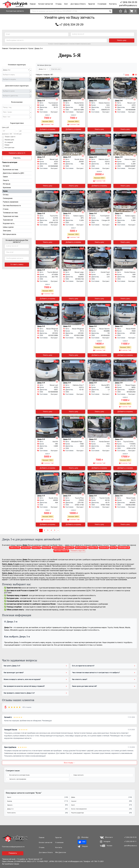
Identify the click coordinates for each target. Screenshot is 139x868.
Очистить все (56, 69)
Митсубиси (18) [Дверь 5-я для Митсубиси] (81, 548)
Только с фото (9, 137)
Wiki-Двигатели (61, 853)
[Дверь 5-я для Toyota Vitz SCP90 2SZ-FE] (48, 201)
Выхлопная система (17, 170)
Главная (33, 4)
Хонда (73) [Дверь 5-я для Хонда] (36, 548)
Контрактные (8, 148)
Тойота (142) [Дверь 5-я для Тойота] (15, 548)
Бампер (38, 801)
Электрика (17, 231)
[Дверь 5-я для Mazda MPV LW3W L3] (99, 370)
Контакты (113, 4)
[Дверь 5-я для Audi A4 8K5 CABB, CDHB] (48, 427)
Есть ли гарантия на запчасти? (83, 666)
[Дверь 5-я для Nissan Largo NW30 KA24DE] (73, 258)
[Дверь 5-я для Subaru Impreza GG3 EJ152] (99, 88)
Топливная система (17, 213)
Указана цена (8, 140)
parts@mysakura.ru (128, 6)
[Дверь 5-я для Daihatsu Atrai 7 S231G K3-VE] (99, 145)
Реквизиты (13, 853)
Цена (127, 75)
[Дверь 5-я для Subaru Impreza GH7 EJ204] (125, 145)
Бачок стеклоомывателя (102, 809)
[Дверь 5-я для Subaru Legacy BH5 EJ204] (125, 201)
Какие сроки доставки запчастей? (84, 686)
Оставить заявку (17, 265)
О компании (102, 4)
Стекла (17, 209)
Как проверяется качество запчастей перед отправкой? (24, 686)
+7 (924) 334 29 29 (128, 2)
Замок (17, 177)
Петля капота (38, 813)
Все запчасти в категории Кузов (19, 775)
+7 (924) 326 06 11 (130, 842)
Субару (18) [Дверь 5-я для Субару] (93, 548)
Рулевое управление (17, 202)
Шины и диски (17, 227)
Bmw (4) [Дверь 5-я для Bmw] (113, 548)
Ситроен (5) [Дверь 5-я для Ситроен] (104, 548)
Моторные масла (9, 234)
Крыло (38, 797)
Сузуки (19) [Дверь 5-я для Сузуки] (69, 548)
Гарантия (91, 4)
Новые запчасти (78, 775)
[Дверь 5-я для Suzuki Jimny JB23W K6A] (73, 145)
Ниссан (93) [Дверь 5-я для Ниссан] (26, 548)
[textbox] (16, 75)
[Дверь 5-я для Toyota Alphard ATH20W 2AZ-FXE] (48, 258)
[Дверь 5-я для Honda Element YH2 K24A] (99, 427)
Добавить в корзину (48, 129)
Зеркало (38, 805)
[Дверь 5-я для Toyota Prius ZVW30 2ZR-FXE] (73, 483)
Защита (17, 180)
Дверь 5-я (38, 809)
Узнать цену (122, 40)
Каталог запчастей (46, 4)
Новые (6, 145)
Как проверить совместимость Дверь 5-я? (19, 693)
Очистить (17, 158)
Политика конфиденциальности (13, 847)
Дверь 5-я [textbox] (16, 70)
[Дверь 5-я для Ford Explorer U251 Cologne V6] (99, 201)
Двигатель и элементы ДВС (17, 173)
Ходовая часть (17, 224)
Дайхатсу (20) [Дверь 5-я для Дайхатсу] (58, 548)
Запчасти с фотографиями (18, 779)
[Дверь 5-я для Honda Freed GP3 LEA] (99, 258)
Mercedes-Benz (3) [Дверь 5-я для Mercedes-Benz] (61, 551)
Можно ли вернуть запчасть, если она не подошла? (22, 679)
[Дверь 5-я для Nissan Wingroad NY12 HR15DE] (48, 314)
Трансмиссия (17, 220)
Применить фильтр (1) (17, 153)
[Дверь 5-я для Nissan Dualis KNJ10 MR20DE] (125, 483)
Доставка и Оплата (78, 4)
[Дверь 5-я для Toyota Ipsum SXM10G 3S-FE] (48, 88)
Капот (102, 805)
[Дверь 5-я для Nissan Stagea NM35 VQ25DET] (125, 370)
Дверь (102, 797)
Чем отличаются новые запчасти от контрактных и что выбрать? (96, 673)
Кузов (17, 191)
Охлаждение (17, 198)
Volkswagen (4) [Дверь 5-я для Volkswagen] (124, 548)
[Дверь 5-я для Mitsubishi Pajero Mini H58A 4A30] (73, 427)
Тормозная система (17, 216)
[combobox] (71, 11)
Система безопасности (17, 206)
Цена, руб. (6, 128)
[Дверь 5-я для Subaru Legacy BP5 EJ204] (73, 201)
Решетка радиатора (102, 813)
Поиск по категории (10, 163)
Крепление (17, 188)
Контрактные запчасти (15, 11)
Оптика (17, 195)
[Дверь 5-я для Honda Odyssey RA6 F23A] (125, 258)
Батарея (17, 166)
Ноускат (102, 801)
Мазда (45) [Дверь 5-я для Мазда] (46, 548)
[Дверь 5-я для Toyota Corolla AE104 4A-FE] (99, 483)
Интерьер (17, 184)
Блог (66, 4)
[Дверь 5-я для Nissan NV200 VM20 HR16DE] (125, 314)
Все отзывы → (70, 763)
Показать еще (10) (78, 551)
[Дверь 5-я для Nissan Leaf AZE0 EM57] (125, 88)
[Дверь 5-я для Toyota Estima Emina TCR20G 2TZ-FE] (125, 427)
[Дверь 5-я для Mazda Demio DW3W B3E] (73, 88)
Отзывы (59, 4)
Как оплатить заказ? (80, 679)
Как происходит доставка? (14, 673)
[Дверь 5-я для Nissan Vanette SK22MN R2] (99, 314)
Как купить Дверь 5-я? (12, 666)
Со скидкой (7, 143)
